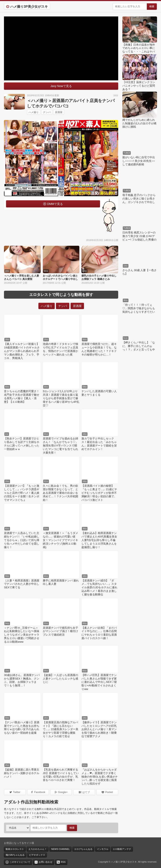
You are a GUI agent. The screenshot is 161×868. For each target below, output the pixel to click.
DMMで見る (55, 204)
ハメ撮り (34, 112)
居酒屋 (59, 112)
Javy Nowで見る (61, 86)
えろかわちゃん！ (38, 849)
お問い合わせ (46, 862)
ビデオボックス (37, 855)
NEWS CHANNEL (60, 849)
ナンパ (47, 112)
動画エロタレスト (15, 849)
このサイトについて (20, 862)
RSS (63, 862)
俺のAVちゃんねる (15, 855)
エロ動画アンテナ (122, 849)
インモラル (103, 849)
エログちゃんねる (83, 849)
